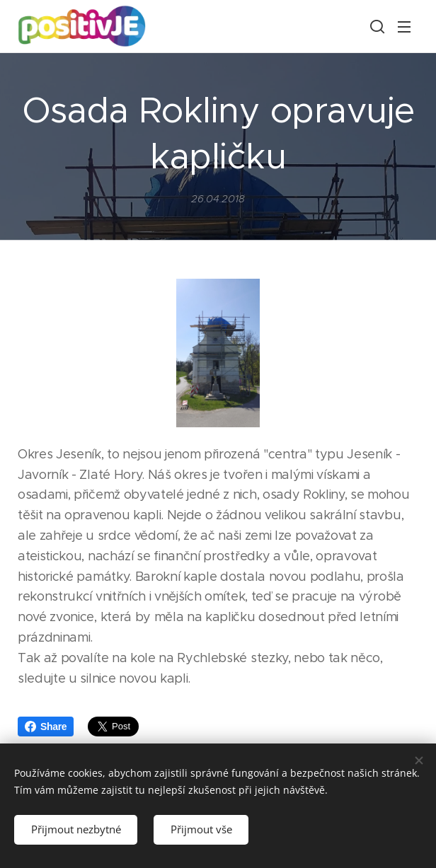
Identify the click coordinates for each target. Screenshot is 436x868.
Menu (404, 27)
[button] (376, 26)
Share (46, 727)
